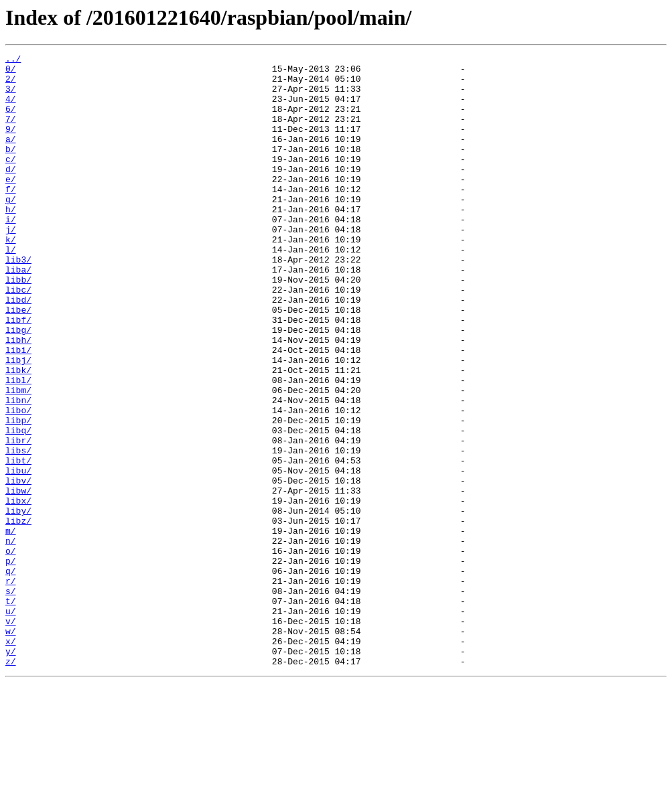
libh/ (18, 398)
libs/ (18, 530)
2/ (11, 84)
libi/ (18, 410)
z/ (11, 784)
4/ (11, 108)
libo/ (18, 482)
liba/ (18, 313)
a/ (11, 157)
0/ (11, 72)
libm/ (18, 458)
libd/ (18, 350)
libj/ (18, 422)
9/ (11, 145)
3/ (11, 96)
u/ (11, 723)
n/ (11, 639)
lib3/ (18, 301)
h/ (11, 241)
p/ (11, 663)
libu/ (18, 555)
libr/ (18, 518)
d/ (11, 193)
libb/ (18, 325)
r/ (11, 687)
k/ (11, 277)
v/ (11, 735)
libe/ (18, 362)
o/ (11, 651)
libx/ (18, 591)
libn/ (18, 470)
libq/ (18, 506)
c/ (11, 181)
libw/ (18, 579)
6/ (11, 121)
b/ (11, 169)
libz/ (18, 615)
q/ (11, 675)
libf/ (18, 374)
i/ (11, 253)
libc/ (18, 338)
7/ (11, 133)
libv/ (18, 567)
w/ (11, 747)
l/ (11, 289)
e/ (11, 205)
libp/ (18, 494)
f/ (11, 217)
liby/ (18, 603)
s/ (11, 699)
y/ (11, 772)
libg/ (18, 386)
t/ (11, 711)
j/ (11, 265)
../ (13, 60)
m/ (11, 627)
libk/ (18, 434)
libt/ (18, 542)
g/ (11, 229)
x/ (11, 759)
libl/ (18, 446)
